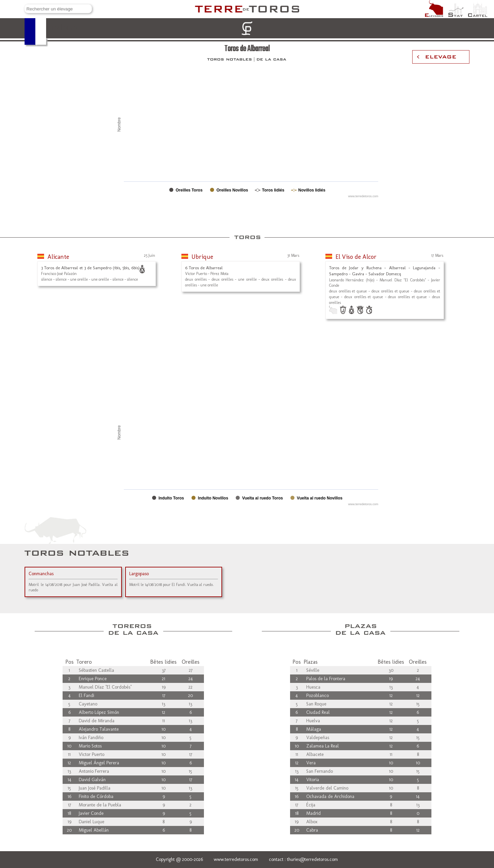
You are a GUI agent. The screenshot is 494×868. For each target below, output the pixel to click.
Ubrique (202, 257)
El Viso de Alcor (356, 257)
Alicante (58, 257)
